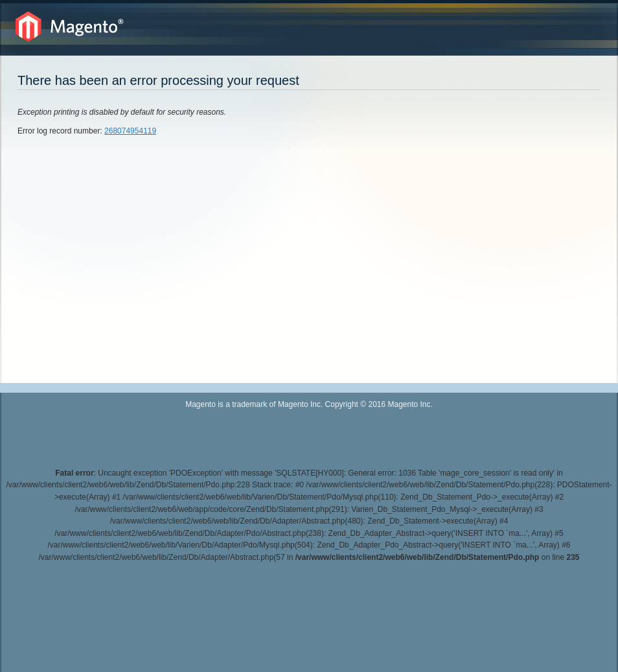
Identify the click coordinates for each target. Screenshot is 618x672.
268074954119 (130, 131)
